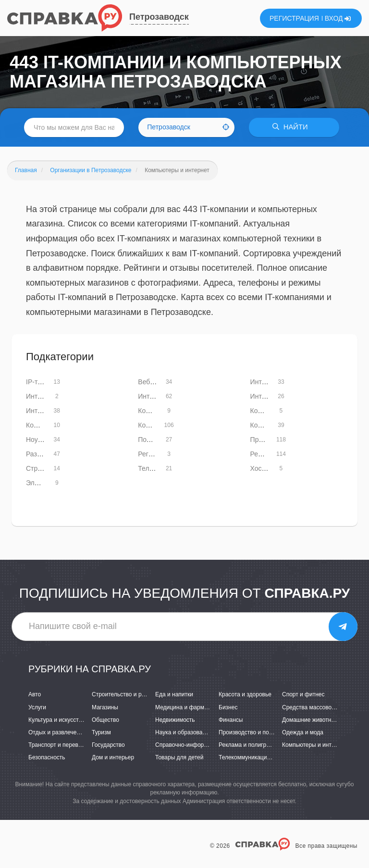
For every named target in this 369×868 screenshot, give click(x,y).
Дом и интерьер (113, 757)
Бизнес (228, 707)
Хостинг (263, 468)
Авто (35, 695)
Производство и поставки (252, 732)
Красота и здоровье (245, 695)
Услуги (37, 707)
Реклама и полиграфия (250, 745)
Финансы (231, 720)
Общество (105, 720)
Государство (108, 745)
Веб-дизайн (156, 382)
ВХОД (338, 18)
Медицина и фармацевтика (192, 707)
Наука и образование (184, 732)
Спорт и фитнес (303, 695)
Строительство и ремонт (125, 695)
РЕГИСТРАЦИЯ (294, 18)
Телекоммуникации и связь (255, 757)
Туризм (101, 732)
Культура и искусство (57, 720)
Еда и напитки (174, 695)
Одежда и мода (303, 732)
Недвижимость (175, 720)
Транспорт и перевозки (59, 745)
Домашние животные (310, 720)
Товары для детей (179, 757)
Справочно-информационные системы (207, 745)
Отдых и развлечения (57, 732)
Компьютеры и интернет (314, 745)
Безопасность (47, 757)
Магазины (105, 707)
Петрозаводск (159, 17)
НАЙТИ (292, 127)
